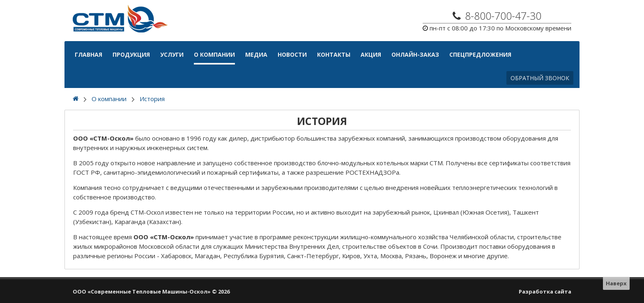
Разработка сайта (545, 291)
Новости (292, 54)
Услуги (172, 54)
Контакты (334, 54)
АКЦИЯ (371, 54)
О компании (214, 54)
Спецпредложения (480, 54)
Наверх (616, 283)
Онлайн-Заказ (415, 54)
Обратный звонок (540, 78)
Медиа (256, 54)
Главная (89, 54)
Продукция (131, 54)
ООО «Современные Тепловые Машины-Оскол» (142, 291)
